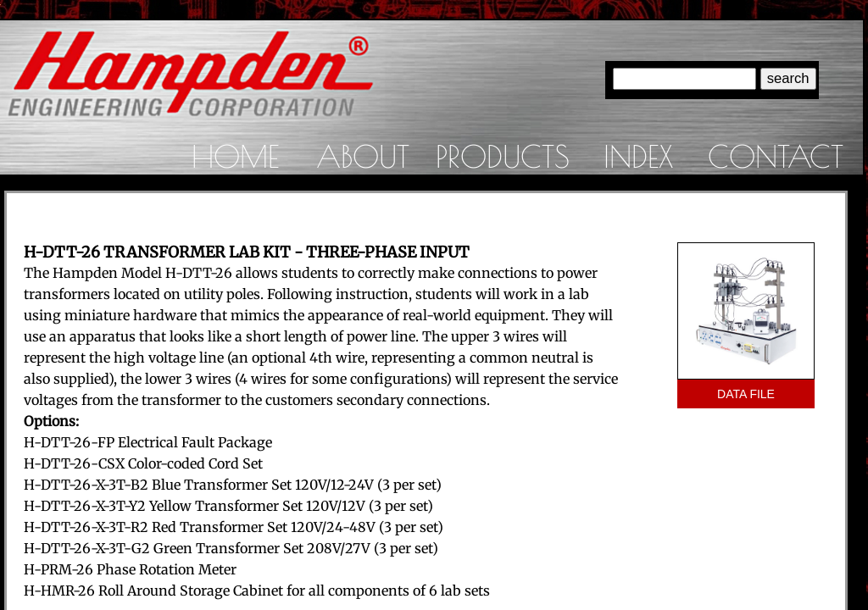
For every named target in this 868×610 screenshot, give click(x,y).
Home (235, 156)
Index (638, 156)
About (363, 156)
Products (503, 156)
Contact (776, 156)
